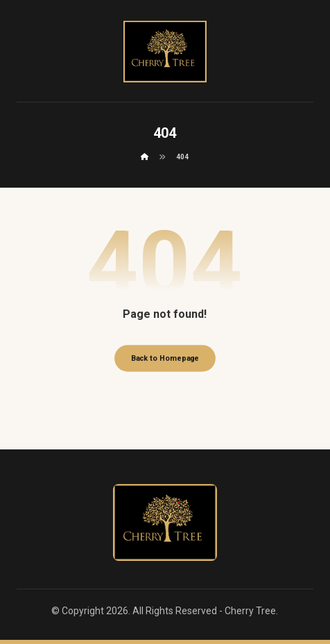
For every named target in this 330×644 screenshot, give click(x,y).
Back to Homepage (165, 358)
